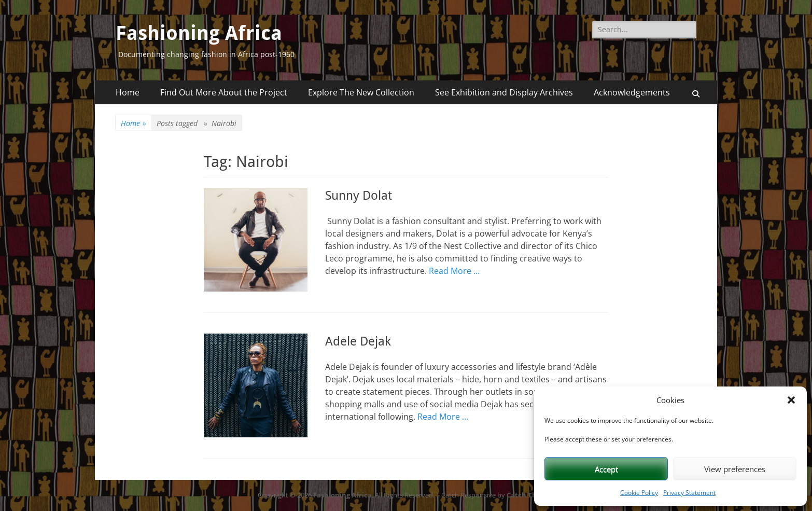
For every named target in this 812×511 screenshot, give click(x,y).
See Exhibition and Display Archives (504, 92)
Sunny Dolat (359, 196)
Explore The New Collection (361, 92)
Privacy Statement (689, 493)
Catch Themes (531, 495)
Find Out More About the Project (224, 92)
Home (128, 92)
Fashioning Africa (199, 33)
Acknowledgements (632, 92)
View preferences (735, 469)
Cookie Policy (639, 493)
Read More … (454, 271)
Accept (606, 469)
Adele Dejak (358, 341)
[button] (791, 400)
